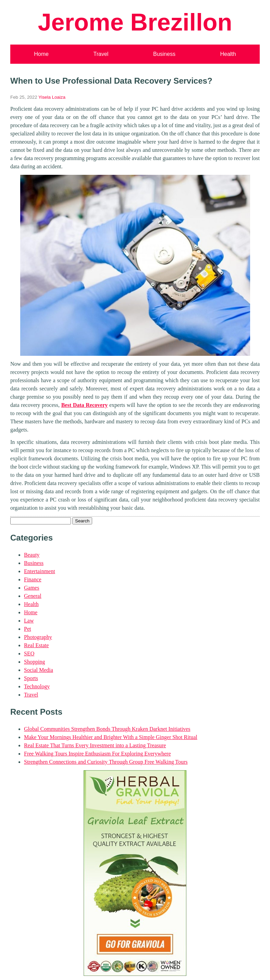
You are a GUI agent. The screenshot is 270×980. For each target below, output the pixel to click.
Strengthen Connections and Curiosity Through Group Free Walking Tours (106, 762)
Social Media (39, 670)
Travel (101, 54)
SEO (29, 654)
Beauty (32, 555)
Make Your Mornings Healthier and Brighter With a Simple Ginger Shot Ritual (111, 737)
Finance (33, 579)
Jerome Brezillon (135, 22)
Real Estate (36, 645)
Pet (27, 629)
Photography (38, 637)
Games (32, 588)
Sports (31, 678)
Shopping (34, 662)
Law (29, 621)
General (33, 596)
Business (164, 54)
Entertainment (40, 571)
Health (228, 54)
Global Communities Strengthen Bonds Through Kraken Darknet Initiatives (107, 729)
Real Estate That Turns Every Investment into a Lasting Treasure (95, 745)
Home (41, 54)
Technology (37, 686)
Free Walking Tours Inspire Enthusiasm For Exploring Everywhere (97, 754)
